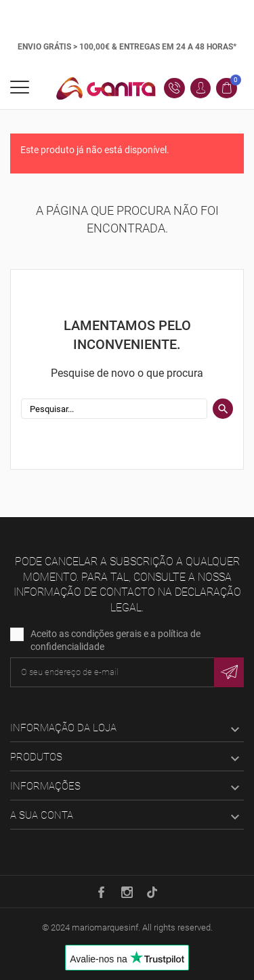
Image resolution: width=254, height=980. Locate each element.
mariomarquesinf (105, 927)
